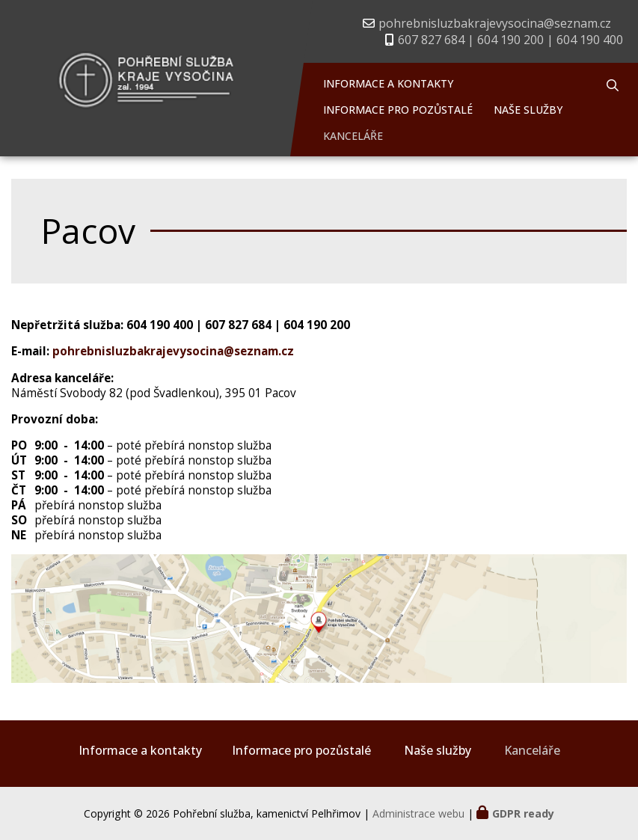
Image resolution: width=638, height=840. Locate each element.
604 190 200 (317, 325)
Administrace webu (418, 813)
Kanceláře (353, 136)
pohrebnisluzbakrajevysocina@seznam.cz (495, 23)
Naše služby (528, 110)
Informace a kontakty (388, 83)
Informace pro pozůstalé (398, 110)
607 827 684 (238, 325)
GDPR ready (523, 813)
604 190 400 (160, 325)
